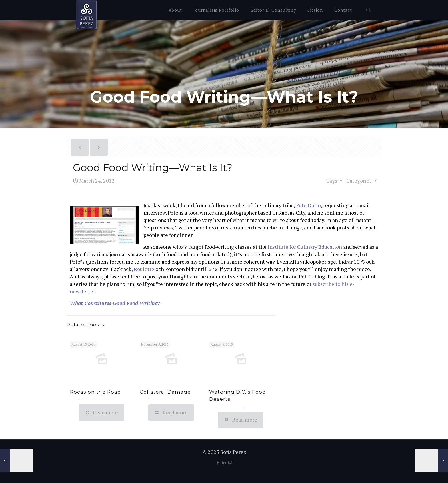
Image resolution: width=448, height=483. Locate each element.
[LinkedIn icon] (224, 462)
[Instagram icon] (230, 462)
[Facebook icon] (218, 462)
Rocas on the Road (96, 392)
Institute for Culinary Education (305, 247)
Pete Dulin (308, 205)
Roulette (144, 269)
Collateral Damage (165, 392)
